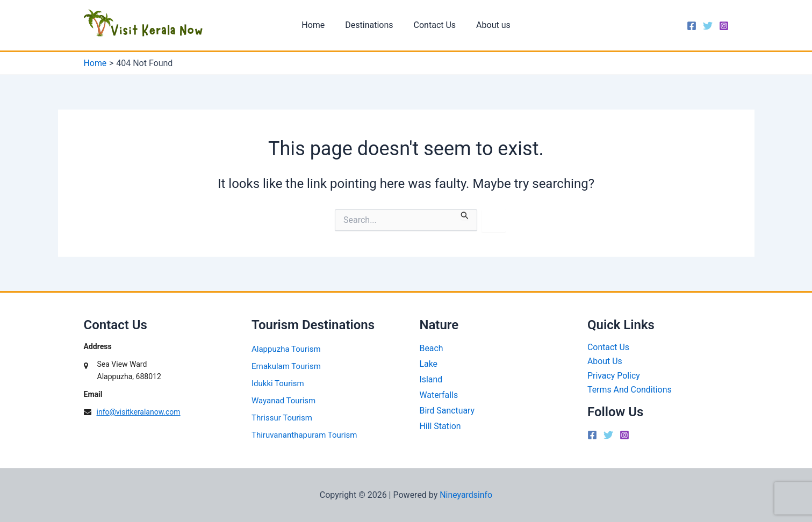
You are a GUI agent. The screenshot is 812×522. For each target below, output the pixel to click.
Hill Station (441, 426)
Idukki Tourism (278, 383)
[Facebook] (692, 26)
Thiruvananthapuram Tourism (304, 435)
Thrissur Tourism (282, 418)
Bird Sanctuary (447, 411)
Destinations (371, 25)
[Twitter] (708, 26)
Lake (429, 364)
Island (431, 379)
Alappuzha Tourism (286, 349)
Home (318, 25)
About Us (605, 362)
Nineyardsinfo (466, 495)
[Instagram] (724, 26)
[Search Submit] (465, 215)
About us (488, 25)
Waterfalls (439, 395)
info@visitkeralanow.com (139, 412)
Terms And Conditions (630, 390)
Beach (432, 348)
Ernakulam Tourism (286, 366)
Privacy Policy (614, 376)
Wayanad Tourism (283, 401)
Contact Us (433, 25)
